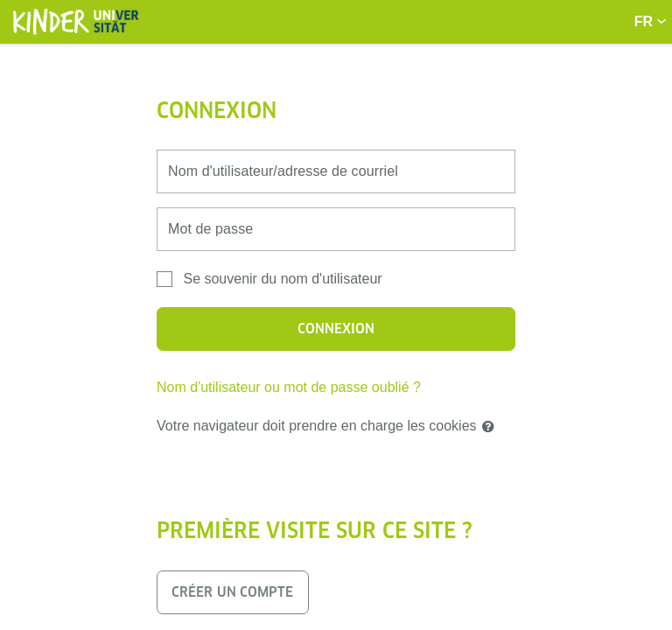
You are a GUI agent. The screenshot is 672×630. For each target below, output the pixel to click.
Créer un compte (233, 592)
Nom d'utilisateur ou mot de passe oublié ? (289, 387)
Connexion (336, 329)
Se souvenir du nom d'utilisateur (282, 279)
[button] (492, 427)
